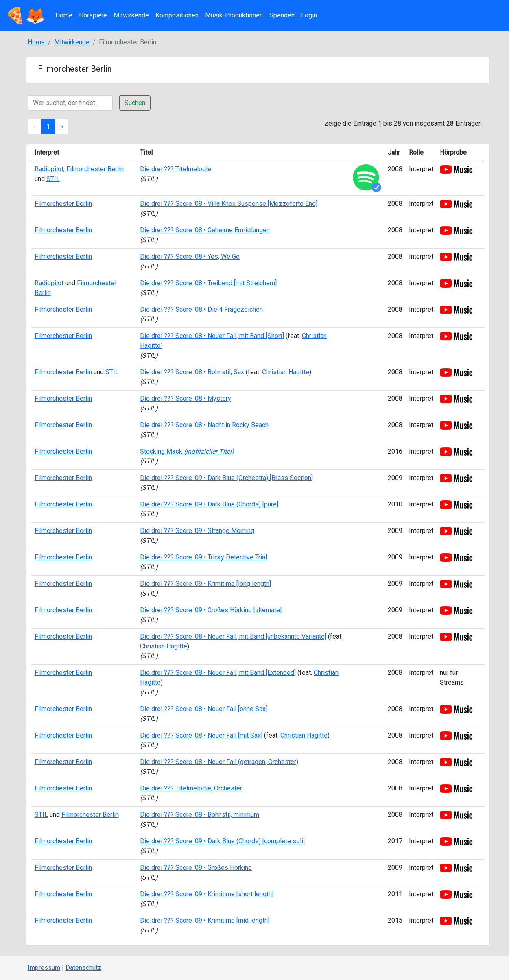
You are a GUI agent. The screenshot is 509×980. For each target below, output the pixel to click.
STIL (53, 179)
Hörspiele (93, 15)
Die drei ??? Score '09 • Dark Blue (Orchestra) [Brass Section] (226, 478)
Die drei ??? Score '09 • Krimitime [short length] (207, 894)
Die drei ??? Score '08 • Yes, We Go (190, 256)
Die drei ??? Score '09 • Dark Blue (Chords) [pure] (209, 504)
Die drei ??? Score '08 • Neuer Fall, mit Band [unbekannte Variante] (233, 636)
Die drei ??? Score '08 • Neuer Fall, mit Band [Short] (212, 336)
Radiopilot (49, 169)
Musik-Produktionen (234, 15)
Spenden (282, 15)
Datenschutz (83, 968)
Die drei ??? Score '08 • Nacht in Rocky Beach (204, 425)
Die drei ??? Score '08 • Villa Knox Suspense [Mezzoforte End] (229, 204)
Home (64, 15)
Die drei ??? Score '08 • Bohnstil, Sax (192, 372)
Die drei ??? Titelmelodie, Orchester (191, 788)
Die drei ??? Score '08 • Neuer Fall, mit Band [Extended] (218, 673)
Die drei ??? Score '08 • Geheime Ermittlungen (205, 230)
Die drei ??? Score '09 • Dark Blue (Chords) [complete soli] (222, 841)
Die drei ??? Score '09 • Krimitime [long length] (205, 584)
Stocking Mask (187, 451)
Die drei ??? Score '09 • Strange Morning (197, 531)
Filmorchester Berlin (95, 169)
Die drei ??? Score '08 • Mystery (186, 398)
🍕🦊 (25, 15)
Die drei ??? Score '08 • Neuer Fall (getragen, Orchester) (219, 762)
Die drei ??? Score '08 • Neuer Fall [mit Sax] (201, 735)
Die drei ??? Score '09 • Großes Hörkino (196, 868)
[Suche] (70, 103)
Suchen (135, 103)
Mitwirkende (131, 15)
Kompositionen (177, 15)
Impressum (44, 968)
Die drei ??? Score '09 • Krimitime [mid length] (205, 920)
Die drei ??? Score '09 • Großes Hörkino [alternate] (211, 610)
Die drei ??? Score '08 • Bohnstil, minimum (200, 815)
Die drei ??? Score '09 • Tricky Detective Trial (203, 557)
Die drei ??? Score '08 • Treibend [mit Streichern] (208, 283)
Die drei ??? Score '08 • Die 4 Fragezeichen (201, 309)
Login (309, 15)
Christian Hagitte (286, 372)
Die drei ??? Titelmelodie (176, 169)
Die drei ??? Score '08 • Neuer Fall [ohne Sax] (204, 709)
